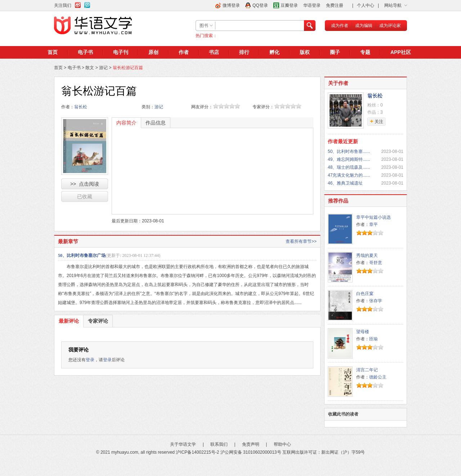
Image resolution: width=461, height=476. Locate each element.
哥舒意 (376, 263)
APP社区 (401, 52)
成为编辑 (364, 26)
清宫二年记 (367, 370)
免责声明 (251, 444)
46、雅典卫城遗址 (345, 183)
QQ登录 (260, 5)
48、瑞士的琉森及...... (349, 167)
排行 (244, 52)
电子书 (85, 52)
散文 (90, 68)
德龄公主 (378, 377)
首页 (53, 52)
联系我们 (219, 444)
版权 (305, 52)
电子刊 (121, 52)
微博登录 (231, 5)
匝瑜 (373, 339)
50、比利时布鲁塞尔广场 (82, 255)
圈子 (335, 52)
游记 (103, 68)
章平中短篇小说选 (373, 217)
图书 (204, 26)
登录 (90, 360)
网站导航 (393, 5)
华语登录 (312, 5)
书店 (214, 52)
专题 (365, 52)
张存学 (376, 301)
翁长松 (81, 107)
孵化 (274, 52)
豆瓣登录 (289, 5)
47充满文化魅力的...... (349, 175)
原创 (153, 52)
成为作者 (340, 26)
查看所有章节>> (301, 241)
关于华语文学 (183, 444)
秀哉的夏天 (367, 255)
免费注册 (335, 5)
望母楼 (363, 332)
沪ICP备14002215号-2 (197, 452)
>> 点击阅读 (85, 184)
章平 (373, 225)
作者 (184, 52)
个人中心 (366, 5)
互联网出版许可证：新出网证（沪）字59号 (324, 452)
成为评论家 (390, 26)
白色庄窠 (365, 294)
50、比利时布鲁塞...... (349, 151)
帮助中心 (282, 444)
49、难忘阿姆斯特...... (349, 159)
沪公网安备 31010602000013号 (251, 452)
